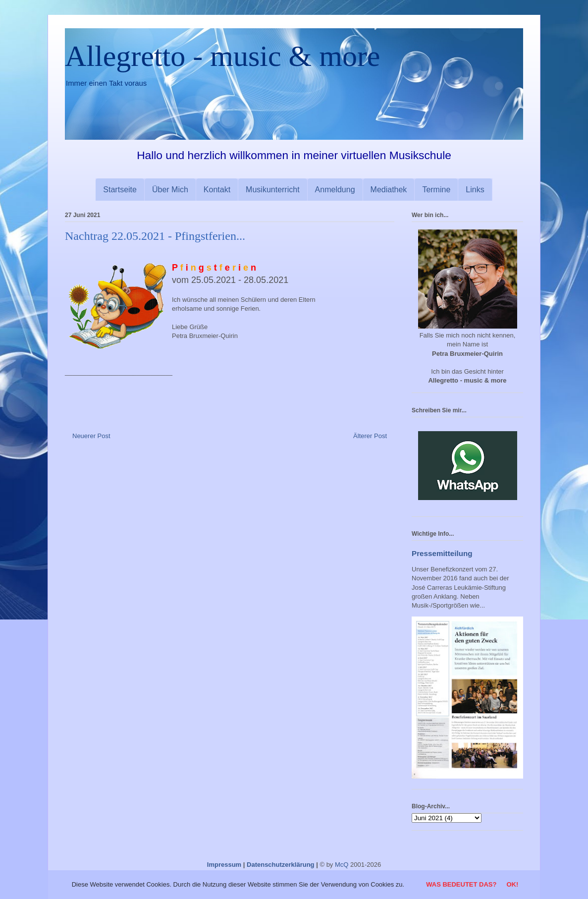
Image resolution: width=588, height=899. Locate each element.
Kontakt (217, 190)
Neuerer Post (91, 436)
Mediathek (389, 190)
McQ (342, 865)
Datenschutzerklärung (281, 865)
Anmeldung (335, 190)
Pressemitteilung (442, 553)
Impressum (224, 865)
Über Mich (170, 190)
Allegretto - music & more (223, 56)
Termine (436, 190)
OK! (512, 884)
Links (475, 190)
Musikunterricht (272, 190)
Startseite (120, 190)
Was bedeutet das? (461, 884)
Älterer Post (370, 436)
